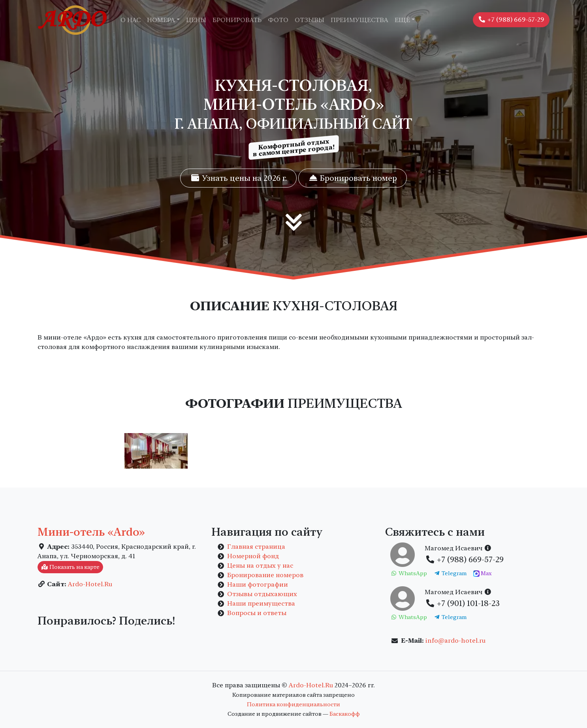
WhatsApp (409, 573)
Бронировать (237, 20)
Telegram (450, 573)
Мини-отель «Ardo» (91, 532)
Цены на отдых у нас (260, 566)
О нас (131, 20)
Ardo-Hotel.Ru (90, 584)
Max (483, 574)
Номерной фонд (253, 556)
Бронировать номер (353, 178)
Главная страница (256, 547)
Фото (278, 20)
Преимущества (359, 20)
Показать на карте (70, 567)
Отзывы (309, 20)
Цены (196, 20)
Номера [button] (161, 20)
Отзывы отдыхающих (262, 594)
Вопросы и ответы (257, 613)
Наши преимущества (261, 603)
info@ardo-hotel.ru (455, 641)
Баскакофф (345, 714)
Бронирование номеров (265, 575)
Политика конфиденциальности (293, 704)
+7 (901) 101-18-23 (462, 603)
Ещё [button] (402, 20)
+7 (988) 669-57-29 (511, 20)
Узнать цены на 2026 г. (238, 178)
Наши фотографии (258, 584)
